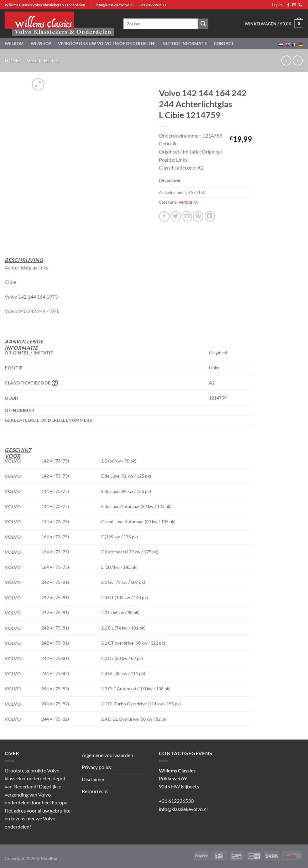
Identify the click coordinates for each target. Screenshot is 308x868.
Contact (224, 44)
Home (12, 60)
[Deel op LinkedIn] (210, 216)
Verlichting (43, 60)
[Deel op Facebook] (164, 216)
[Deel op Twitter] (176, 216)
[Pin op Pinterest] (198, 216)
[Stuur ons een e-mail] (294, 5)
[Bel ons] (300, 5)
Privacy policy (97, 767)
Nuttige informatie (185, 44)
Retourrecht (95, 791)
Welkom (14, 44)
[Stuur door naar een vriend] (187, 216)
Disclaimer (93, 779)
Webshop (41, 44)
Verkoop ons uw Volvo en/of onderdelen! (107, 44)
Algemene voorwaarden (107, 755)
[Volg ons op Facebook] (288, 5)
